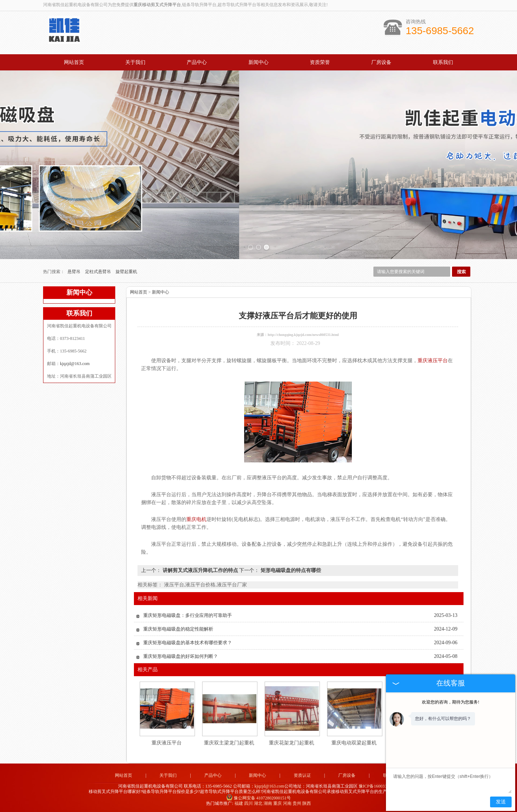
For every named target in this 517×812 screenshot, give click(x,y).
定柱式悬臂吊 (99, 272)
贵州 (297, 803)
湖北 (258, 803)
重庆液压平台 (167, 743)
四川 (248, 803)
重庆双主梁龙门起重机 (229, 743)
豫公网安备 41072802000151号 (258, 798)
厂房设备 (381, 62)
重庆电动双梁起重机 (354, 743)
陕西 (307, 803)
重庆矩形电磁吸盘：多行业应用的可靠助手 (188, 615)
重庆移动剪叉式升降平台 (157, 5)
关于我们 (135, 62)
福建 (239, 803)
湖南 (268, 803)
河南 (287, 803)
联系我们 (443, 62)
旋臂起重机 (126, 272)
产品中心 (197, 62)
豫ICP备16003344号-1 (379, 786)
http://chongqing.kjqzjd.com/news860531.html (303, 335)
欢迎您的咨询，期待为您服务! (451, 702)
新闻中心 (258, 62)
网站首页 (74, 62)
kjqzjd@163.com (75, 364)
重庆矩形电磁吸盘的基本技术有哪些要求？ (188, 643)
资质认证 (302, 775)
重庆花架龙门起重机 (292, 743)
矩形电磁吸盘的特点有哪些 (290, 570)
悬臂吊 (74, 272)
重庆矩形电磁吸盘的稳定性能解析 (178, 629)
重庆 (278, 803)
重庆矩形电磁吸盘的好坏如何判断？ (181, 656)
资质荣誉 (320, 62)
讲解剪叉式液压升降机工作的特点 (200, 570)
